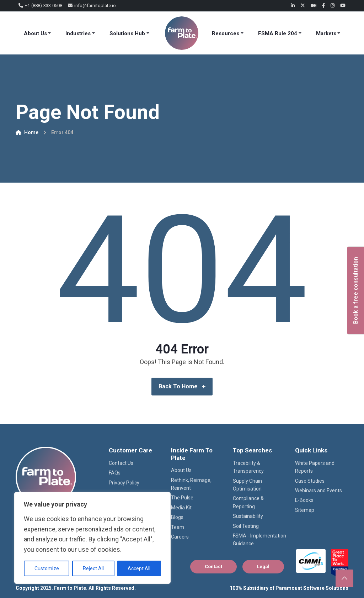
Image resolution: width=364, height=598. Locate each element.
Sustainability (248, 516)
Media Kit (181, 508)
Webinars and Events (318, 491)
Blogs (177, 517)
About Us (35, 33)
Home (27, 132)
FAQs (115, 473)
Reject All (93, 568)
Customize (47, 568)
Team (178, 527)
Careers (180, 537)
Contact (213, 566)
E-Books (304, 500)
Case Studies (310, 481)
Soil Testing (246, 526)
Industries (78, 33)
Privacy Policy (124, 483)
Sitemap (305, 510)
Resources (226, 33)
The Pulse (182, 498)
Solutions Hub (127, 33)
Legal (263, 566)
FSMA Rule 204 (278, 33)
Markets (326, 33)
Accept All (139, 568)
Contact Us (121, 463)
